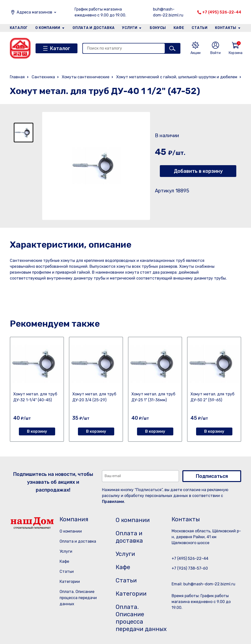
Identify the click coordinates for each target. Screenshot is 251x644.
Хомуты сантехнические (86, 77)
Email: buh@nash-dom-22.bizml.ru (203, 584)
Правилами (113, 502)
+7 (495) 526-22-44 (222, 12)
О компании (48, 28)
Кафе (179, 28)
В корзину (37, 431)
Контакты (226, 28)
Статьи (200, 28)
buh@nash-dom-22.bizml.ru (168, 12)
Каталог (19, 28)
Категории (70, 582)
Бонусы (158, 28)
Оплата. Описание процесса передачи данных (78, 598)
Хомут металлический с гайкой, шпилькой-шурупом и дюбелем (177, 77)
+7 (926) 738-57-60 (190, 568)
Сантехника (43, 77)
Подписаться (212, 476)
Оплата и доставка (94, 28)
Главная (17, 77)
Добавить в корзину (198, 171)
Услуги (130, 28)
